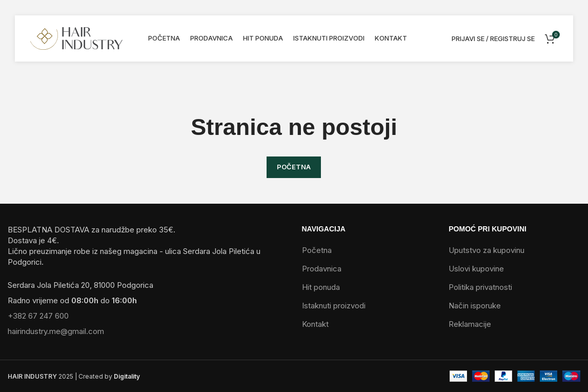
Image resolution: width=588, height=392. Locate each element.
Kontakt (315, 324)
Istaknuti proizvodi (334, 306)
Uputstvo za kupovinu (486, 250)
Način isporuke (475, 306)
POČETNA (294, 167)
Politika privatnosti (480, 287)
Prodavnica (322, 269)
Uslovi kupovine (476, 269)
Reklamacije (470, 324)
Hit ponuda (321, 287)
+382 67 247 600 (38, 316)
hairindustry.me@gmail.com (56, 331)
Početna (317, 250)
